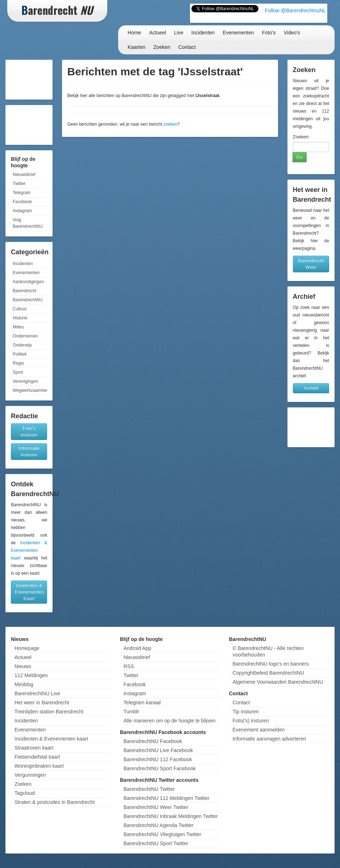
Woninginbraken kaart (39, 766)
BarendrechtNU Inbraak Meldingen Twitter (171, 816)
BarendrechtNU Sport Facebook (160, 768)
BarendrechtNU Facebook (153, 741)
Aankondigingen (28, 282)
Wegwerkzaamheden (30, 390)
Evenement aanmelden (258, 730)
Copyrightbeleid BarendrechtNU (268, 673)
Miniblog (24, 684)
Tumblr (131, 712)
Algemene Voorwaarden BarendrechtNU (278, 682)
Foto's (269, 33)
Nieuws (23, 666)
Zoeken (162, 47)
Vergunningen (30, 775)
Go (300, 157)
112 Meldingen (31, 675)
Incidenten (203, 33)
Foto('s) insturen (251, 721)
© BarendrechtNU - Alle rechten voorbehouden (268, 651)
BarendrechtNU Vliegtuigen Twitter (163, 834)
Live (179, 33)
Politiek (20, 354)
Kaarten (136, 47)
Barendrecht (24, 291)
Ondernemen (25, 336)
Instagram (22, 211)
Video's (292, 33)
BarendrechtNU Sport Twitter (156, 843)
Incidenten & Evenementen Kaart (29, 592)
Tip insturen (246, 712)
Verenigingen (25, 381)
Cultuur (20, 309)
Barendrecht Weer (311, 264)
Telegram (22, 193)
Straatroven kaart (34, 748)
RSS (129, 666)
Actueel (157, 33)
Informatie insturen (29, 451)
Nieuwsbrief (24, 175)
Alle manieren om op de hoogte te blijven (170, 721)
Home (134, 33)
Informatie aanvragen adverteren (269, 739)
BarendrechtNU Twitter (149, 789)
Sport (18, 372)
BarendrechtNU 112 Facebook (158, 759)
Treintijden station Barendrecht (49, 712)
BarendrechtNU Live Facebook (158, 750)
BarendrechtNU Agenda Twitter (159, 825)
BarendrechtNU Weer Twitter (156, 807)
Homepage (27, 648)
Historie (20, 318)
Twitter (19, 184)
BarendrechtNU (28, 300)
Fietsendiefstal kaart (37, 757)
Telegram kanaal (142, 703)
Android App (137, 648)
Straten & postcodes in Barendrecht (55, 802)
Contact (187, 47)
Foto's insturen (29, 431)
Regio (18, 363)
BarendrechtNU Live (37, 693)
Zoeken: (301, 137)
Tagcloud (25, 793)
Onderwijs (22, 345)
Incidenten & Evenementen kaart (29, 550)
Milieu (18, 327)
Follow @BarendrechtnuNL (295, 11)
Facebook (22, 202)
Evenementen (238, 33)
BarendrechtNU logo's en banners (270, 664)
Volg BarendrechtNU (28, 223)
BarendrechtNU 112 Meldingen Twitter (167, 798)
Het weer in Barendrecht (42, 703)
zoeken (170, 124)
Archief (311, 388)
